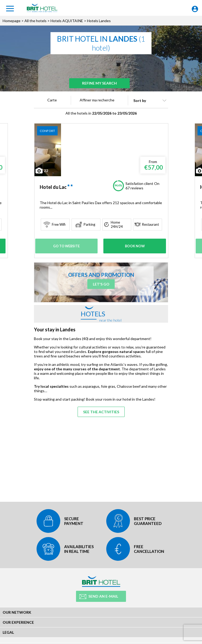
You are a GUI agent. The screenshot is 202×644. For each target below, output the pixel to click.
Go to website (67, 246)
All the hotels (36, 21)
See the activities (101, 409)
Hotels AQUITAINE (67, 21)
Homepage (12, 21)
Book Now (135, 246)
